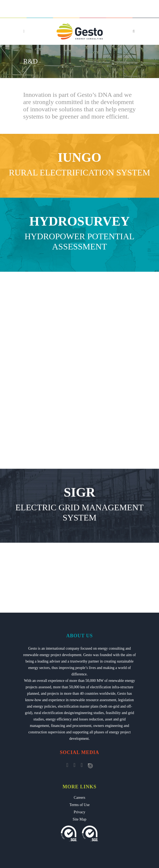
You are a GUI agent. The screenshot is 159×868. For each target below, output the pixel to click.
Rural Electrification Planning (79, 337)
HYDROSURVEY (79, 221)
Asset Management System (80, 471)
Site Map (79, 819)
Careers (79, 798)
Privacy (79, 812)
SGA (79, 452)
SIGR (79, 520)
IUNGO (79, 157)
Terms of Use (79, 805)
